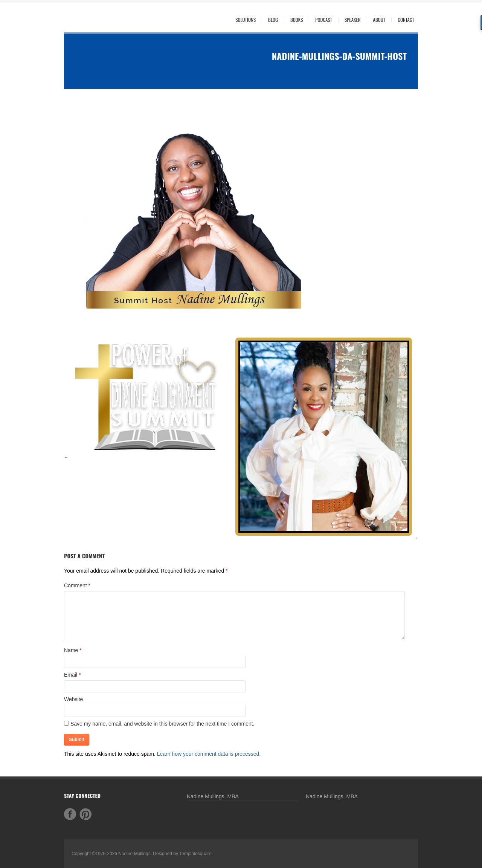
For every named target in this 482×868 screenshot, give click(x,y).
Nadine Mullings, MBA (213, 796)
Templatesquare (195, 854)
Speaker (353, 20)
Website (73, 699)
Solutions (244, 20)
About (378, 20)
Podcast (324, 20)
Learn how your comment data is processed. (209, 754)
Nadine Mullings (134, 854)
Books (297, 20)
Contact (406, 20)
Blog (273, 20)
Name (71, 650)
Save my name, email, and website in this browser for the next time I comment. (162, 724)
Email (71, 675)
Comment (77, 585)
